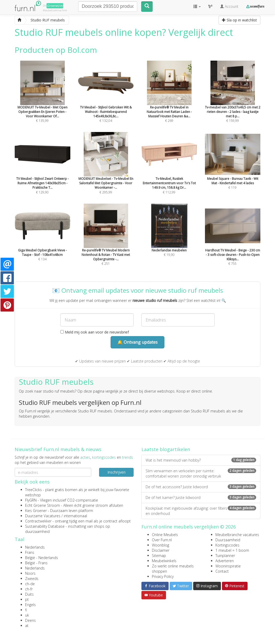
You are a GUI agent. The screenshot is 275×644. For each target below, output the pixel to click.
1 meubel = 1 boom (232, 550)
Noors (30, 573)
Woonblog (161, 545)
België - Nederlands (42, 558)
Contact (222, 571)
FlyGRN (31, 500)
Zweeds (32, 579)
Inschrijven (116, 472)
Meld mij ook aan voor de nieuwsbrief (95, 332)
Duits (29, 594)
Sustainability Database (45, 526)
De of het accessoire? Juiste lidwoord (201, 487)
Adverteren (225, 561)
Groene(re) (55, 6)
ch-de (30, 584)
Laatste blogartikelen (166, 449)
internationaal (75, 516)
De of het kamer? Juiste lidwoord (201, 498)
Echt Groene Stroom (42, 505)
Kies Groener (36, 511)
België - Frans (36, 563)
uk (27, 615)
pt (27, 599)
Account (229, 6)
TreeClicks (33, 490)
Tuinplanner (225, 556)
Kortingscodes (227, 545)
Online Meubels (165, 535)
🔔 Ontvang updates (137, 342)
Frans (30, 552)
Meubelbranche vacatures (237, 535)
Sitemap (159, 556)
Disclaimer (161, 550)
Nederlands (35, 547)
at (27, 626)
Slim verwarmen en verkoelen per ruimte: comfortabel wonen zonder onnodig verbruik (201, 473)
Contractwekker (38, 521)
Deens (30, 620)
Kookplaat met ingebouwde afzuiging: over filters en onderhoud (201, 511)
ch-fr (29, 589)
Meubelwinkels (164, 561)
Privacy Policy (163, 576)
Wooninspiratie (228, 566)
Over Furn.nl (162, 540)
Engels (30, 605)
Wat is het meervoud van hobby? (201, 460)
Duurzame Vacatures (43, 516)
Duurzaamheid (228, 540)
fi (26, 610)
